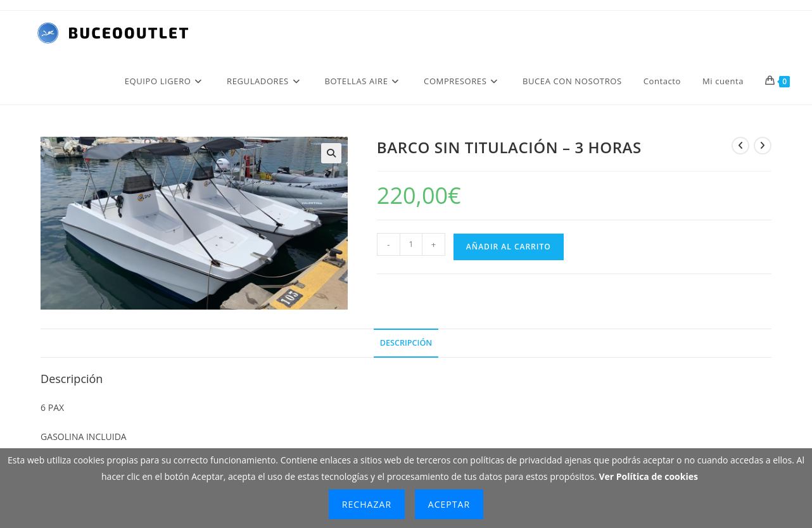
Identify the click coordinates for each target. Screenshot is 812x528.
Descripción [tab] (406, 343)
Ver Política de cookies (648, 476)
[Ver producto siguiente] (763, 146)
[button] (331, 153)
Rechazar (367, 504)
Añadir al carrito (509, 247)
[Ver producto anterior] (740, 146)
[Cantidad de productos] (411, 244)
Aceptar (449, 504)
